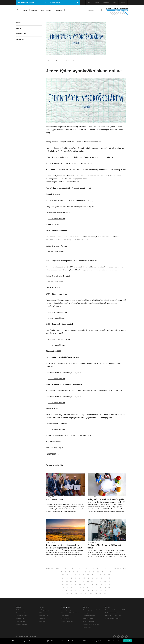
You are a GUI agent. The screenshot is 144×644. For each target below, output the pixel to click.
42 (71, 578)
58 (88, 581)
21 (86, 572)
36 (96, 575)
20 (81, 572)
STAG (97, 2)
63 (109, 581)
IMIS (115, 2)
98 (105, 590)
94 (88, 590)
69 (84, 584)
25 (102, 572)
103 (81, 593)
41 (67, 578)
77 (67, 587)
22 (90, 572)
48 (97, 578)
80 (80, 587)
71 (93, 584)
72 (97, 584)
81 (84, 587)
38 (105, 575)
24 (98, 572)
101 (72, 593)
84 (96, 587)
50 (106, 578)
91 (75, 590)
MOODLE (106, 2)
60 (97, 581)
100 (67, 593)
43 (75, 578)
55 (75, 581)
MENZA (123, 2)
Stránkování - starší (120, 569)
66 (71, 584)
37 (101, 575)
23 (94, 572)
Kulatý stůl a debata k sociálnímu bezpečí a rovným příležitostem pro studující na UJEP (106, 501)
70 (89, 584)
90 (71, 590)
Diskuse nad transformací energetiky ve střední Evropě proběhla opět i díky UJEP (64, 546)
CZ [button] (90, 2)
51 (110, 578)
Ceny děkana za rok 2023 (57, 499)
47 (93, 578)
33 (84, 575)
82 (88, 587)
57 (84, 581)
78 (71, 587)
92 (79, 590)
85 (101, 587)
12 (102, 569)
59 (92, 581)
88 (62, 590)
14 (110, 569)
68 (80, 584)
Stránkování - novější (52, 569)
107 (100, 593)
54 (71, 581)
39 (109, 575)
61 (101, 581)
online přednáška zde (57, 218)
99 (110, 590)
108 (105, 593)
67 (76, 584)
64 (63, 584)
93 (84, 590)
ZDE (77, 182)
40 (63, 578)
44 (80, 578)
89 (67, 590)
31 (76, 575)
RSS (18, 636)
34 (88, 575)
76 (63, 587)
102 (76, 593)
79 (76, 587)
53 (67, 581)
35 (92, 575)
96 (97, 590)
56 (80, 581)
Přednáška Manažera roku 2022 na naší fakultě (104, 546)
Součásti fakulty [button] (64, 2)
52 (63, 581)
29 (67, 575)
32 (80, 575)
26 (107, 572)
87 (109, 587)
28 (63, 575)
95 (92, 590)
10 (94, 569)
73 (101, 584)
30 (71, 575)
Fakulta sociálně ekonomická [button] (32, 2)
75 (109, 584)
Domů (50, 61)
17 (69, 572)
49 (101, 578)
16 (65, 572)
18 (73, 572)
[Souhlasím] (142, 641)
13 (106, 569)
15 (61, 572)
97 (101, 590)
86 (105, 587)
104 (86, 593)
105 (91, 593)
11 (98, 569)
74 (105, 584)
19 (77, 572)
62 (105, 581)
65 (67, 584)
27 (111, 572)
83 (92, 587)
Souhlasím (128, 641)
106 (96, 593)
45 (84, 578)
